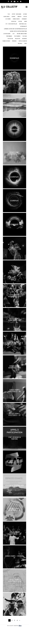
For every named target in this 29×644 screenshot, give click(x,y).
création (19, 17)
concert (13, 17)
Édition (25, 17)
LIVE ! (14, 34)
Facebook (8, 2)
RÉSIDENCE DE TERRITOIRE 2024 (14, 481)
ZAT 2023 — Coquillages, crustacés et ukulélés (15, 459)
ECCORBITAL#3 (14, 177)
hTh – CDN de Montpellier (11, 24)
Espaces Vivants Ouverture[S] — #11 (14, 319)
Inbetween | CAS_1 (23, 24)
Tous (9, 14)
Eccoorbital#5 (14, 58)
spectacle (20, 43)
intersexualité (24, 26)
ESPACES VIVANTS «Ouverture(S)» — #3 (15, 556)
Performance (9, 36)
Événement (24, 19)
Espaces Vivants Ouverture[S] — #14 (14, 248)
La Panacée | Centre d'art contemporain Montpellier (15, 29)
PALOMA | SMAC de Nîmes (22, 34)
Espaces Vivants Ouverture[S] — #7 (14, 414)
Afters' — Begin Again (17, 14)
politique (25, 36)
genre (25, 21)
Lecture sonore (7, 34)
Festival (20, 21)
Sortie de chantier (23, 41)
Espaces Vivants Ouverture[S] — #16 (14, 82)
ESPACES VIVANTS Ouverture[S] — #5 (14, 501)
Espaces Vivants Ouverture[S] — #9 (14, 367)
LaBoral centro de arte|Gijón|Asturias (18, 31)
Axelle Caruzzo (21, 2)
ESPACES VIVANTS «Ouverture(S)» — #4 (15, 520)
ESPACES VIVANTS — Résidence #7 (15, 538)
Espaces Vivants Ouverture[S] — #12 (14, 296)
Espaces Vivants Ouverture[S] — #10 (14, 343)
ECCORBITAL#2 (14, 201)
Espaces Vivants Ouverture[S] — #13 (14, 272)
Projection (18, 39)
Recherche (25, 39)
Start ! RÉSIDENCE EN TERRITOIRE (15, 437)
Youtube (15, 2)
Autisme (25, 14)
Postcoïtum (10, 39)
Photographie (17, 36)
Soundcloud (18, 2)
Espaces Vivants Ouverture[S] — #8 (14, 390)
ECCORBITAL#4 (14, 129)
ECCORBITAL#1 (14, 224)
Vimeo (11, 2)
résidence (14, 41)
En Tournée (8, 19)
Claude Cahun (6, 17)
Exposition (14, 21)
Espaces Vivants (16, 19)
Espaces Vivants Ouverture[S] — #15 (14, 153)
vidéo (26, 43)
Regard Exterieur (6, 41)
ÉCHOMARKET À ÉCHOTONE (14, 106)
